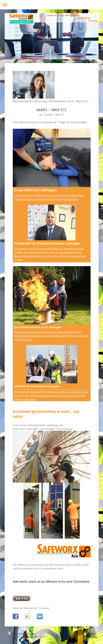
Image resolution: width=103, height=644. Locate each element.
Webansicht (89, 637)
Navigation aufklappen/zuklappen (51, 5)
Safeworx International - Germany (31, 608)
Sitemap (31, 633)
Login (92, 633)
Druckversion (17, 633)
